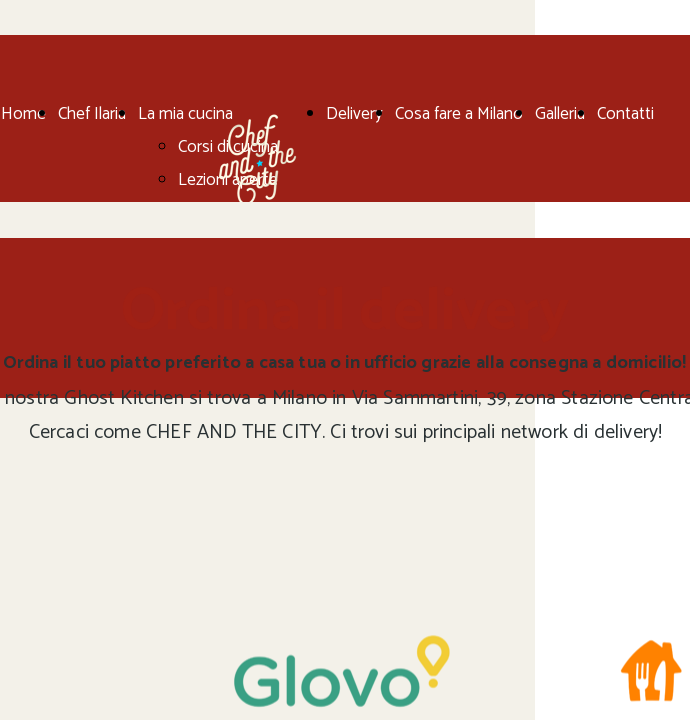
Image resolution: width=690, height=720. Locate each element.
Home (23, 114)
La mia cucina (185, 114)
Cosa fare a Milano (459, 114)
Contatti (625, 114)
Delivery (354, 114)
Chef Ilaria (92, 114)
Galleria (560, 114)
